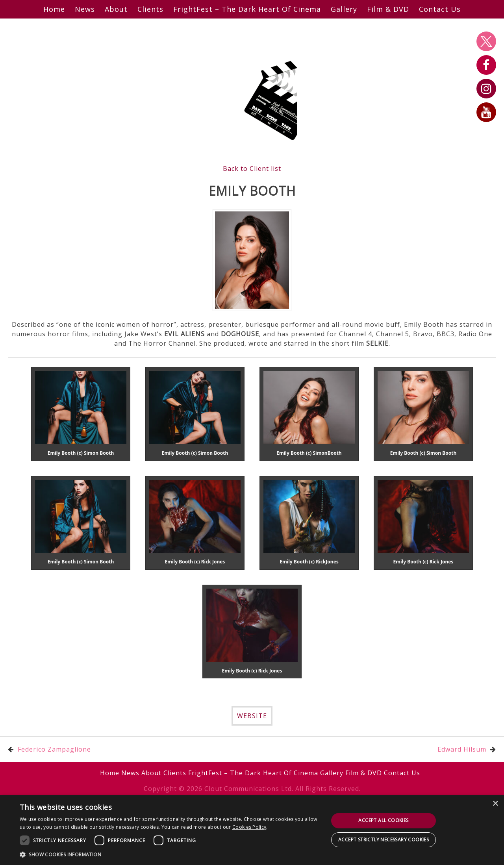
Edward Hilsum (462, 749)
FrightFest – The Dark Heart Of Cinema (247, 9)
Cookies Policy (249, 827)
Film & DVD (388, 9)
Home (54, 9)
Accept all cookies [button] (383, 820)
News (85, 9)
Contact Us (440, 9)
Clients (150, 9)
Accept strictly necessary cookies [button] (384, 840)
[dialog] (252, 830)
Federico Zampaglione (54, 749)
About (116, 9)
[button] (170, 854)
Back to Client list (252, 169)
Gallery (344, 9)
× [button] (495, 804)
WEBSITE (252, 716)
